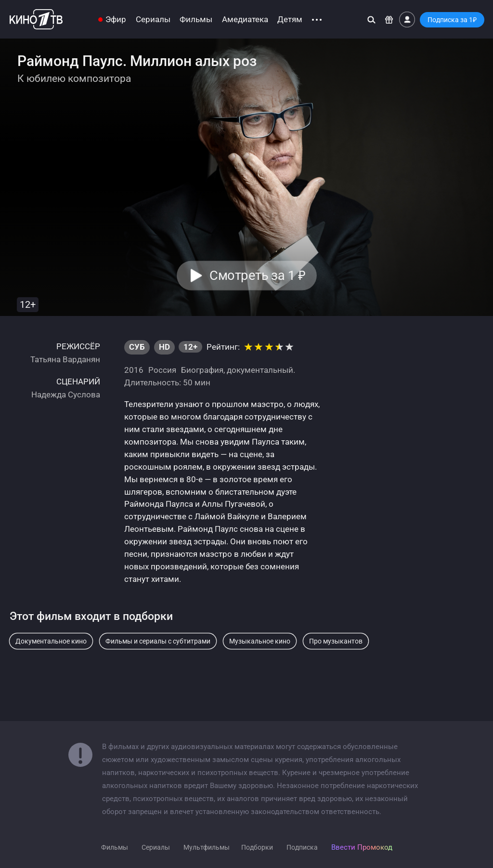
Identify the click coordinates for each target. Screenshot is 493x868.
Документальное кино (51, 641)
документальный (260, 370)
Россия (162, 370)
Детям (290, 20)
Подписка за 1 (452, 20)
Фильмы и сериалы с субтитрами (158, 641)
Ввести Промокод (362, 847)
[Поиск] (371, 20)
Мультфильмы (207, 847)
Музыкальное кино (260, 641)
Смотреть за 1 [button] (257, 276)
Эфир (116, 20)
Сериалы (153, 20)
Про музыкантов (336, 641)
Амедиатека (245, 20)
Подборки (257, 847)
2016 (134, 370)
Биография (202, 370)
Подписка (302, 847)
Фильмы (196, 20)
